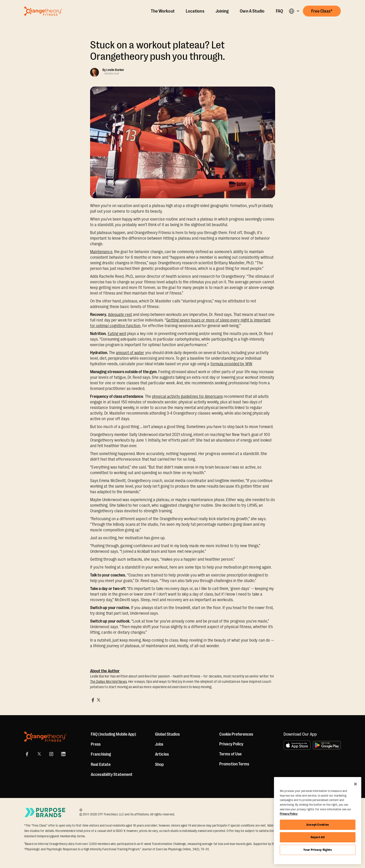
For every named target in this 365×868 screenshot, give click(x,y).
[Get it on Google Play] (327, 745)
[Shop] (159, 764)
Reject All (318, 837)
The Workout (163, 11)
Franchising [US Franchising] (101, 754)
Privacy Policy (231, 744)
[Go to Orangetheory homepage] (43, 11)
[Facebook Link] (27, 754)
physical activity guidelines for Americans (187, 396)
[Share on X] (98, 700)
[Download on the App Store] (297, 745)
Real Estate (101, 764)
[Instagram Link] (51, 754)
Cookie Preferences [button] (236, 734)
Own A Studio (252, 11)
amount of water (130, 353)
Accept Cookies (318, 825)
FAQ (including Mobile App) (113, 734)
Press (96, 744)
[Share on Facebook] (93, 700)
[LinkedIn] (63, 754)
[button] (294, 11)
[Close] (355, 784)
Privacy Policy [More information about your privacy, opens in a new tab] (289, 814)
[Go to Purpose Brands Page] (45, 813)
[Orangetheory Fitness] (45, 737)
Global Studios (167, 734)
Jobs (159, 744)
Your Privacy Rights (318, 850)
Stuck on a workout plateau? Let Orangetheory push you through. (158, 51)
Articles (162, 754)
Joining (222, 11)
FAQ (279, 11)
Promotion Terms (234, 764)
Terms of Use (230, 754)
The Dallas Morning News (108, 682)
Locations (195, 11)
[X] (39, 754)
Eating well (117, 334)
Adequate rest (120, 315)
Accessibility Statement (112, 774)
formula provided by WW (231, 364)
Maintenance (101, 252)
